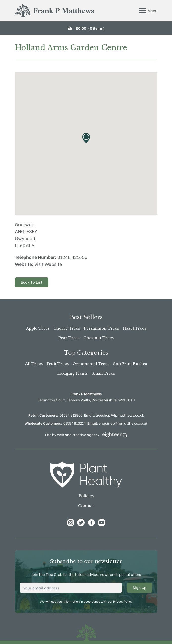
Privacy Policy (123, 601)
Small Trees (103, 373)
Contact (86, 506)
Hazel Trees (134, 328)
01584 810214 (74, 423)
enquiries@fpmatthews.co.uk (117, 423)
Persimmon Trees (101, 328)
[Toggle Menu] (148, 11)
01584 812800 (71, 415)
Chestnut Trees (98, 338)
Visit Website (48, 264)
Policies (86, 496)
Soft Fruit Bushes (130, 364)
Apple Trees (38, 328)
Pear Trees (69, 338)
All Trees (34, 364)
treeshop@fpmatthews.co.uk (114, 415)
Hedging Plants (73, 373)
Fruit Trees (58, 364)
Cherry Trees (67, 328)
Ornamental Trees (91, 364)
